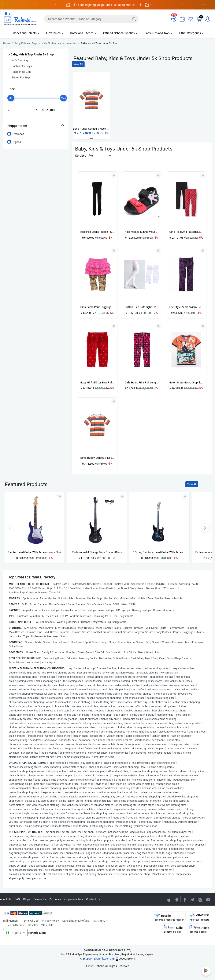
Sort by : (81, 155)
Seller (174, 929)
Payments (40, 899)
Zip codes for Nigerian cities (66, 899)
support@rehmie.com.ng (99, 958)
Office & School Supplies (120, 33)
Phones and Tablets (25, 33)
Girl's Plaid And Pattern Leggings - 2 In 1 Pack (186, 232)
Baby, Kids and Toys (158, 33)
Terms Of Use (30, 921)
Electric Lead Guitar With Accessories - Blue (34, 552)
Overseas (18, 134)
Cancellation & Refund (76, 921)
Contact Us (93, 899)
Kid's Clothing (20, 60)
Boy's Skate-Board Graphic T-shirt (186, 382)
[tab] (36, 126)
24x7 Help (47, 925)
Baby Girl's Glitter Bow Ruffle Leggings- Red (97, 382)
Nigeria (17, 142)
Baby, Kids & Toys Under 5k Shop (32, 54)
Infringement (11, 921)
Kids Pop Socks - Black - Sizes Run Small (97, 232)
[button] (99, 155)
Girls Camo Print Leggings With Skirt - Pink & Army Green (97, 307)
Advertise (199, 917)
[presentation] (205, 528)
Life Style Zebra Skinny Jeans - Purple (186, 307)
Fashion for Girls (21, 72)
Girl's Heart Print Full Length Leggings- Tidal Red (142, 382)
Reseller (33, 925)
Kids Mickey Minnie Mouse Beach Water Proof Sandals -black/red (142, 232)
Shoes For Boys (21, 77)
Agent (199, 929)
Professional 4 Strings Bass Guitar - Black (97, 552)
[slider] (11, 98)
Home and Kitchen (83, 33)
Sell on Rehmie (16, 925)
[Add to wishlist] (60, 496)
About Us (6, 899)
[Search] (91, 19)
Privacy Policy (50, 921)
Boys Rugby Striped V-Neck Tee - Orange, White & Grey (97, 458)
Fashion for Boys (22, 66)
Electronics (55, 33)
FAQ (17, 899)
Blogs (27, 899)
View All (78, 64)
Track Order (99, 921)
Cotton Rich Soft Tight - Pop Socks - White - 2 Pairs (142, 307)
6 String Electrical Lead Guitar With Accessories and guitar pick (159, 552)
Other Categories (192, 33)
